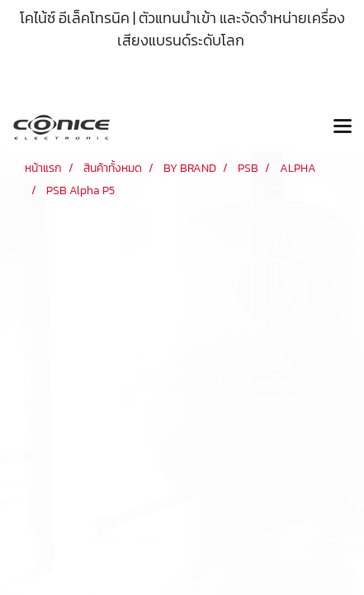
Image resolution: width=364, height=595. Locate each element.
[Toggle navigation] (343, 127)
